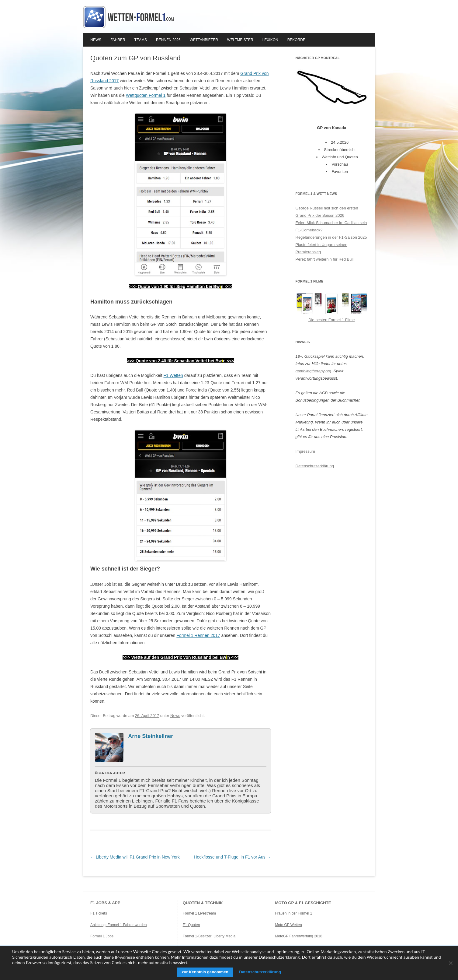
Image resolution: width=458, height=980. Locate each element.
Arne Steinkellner (151, 736)
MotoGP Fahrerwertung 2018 (298, 936)
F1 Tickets (99, 913)
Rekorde (296, 40)
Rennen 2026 (168, 40)
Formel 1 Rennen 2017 (198, 635)
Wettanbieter (204, 40)
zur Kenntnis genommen (203, 972)
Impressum (305, 451)
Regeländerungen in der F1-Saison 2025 (331, 237)
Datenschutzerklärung (315, 466)
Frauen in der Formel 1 (293, 913)
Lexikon (270, 40)
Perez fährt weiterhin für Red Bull (325, 259)
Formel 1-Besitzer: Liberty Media (209, 936)
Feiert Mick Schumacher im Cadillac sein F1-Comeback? (331, 226)
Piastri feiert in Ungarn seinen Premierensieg (322, 248)
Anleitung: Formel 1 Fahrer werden (118, 925)
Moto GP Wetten (288, 925)
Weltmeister (240, 40)
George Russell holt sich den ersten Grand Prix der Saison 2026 (327, 212)
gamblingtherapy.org (314, 371)
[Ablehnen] (450, 963)
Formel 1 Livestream (199, 913)
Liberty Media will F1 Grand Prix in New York (135, 857)
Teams (141, 40)
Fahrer (118, 40)
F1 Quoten (191, 925)
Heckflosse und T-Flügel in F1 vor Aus (232, 857)
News (96, 40)
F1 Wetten (173, 375)
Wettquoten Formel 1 (146, 95)
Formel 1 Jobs (102, 936)
